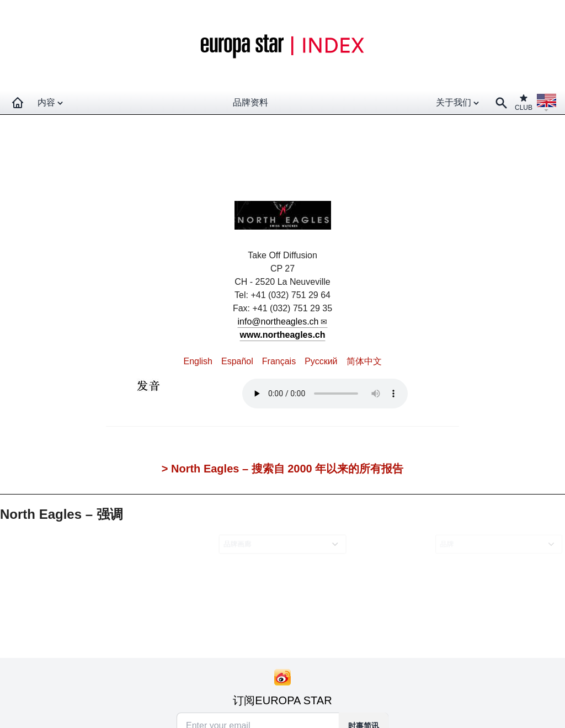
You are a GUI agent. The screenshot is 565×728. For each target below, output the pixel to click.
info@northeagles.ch (278, 322)
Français (279, 361)
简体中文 (364, 361)
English (198, 361)
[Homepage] (18, 103)
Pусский (321, 361)
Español (237, 361)
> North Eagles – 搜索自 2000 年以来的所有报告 (282, 469)
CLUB (524, 102)
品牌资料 (250, 102)
